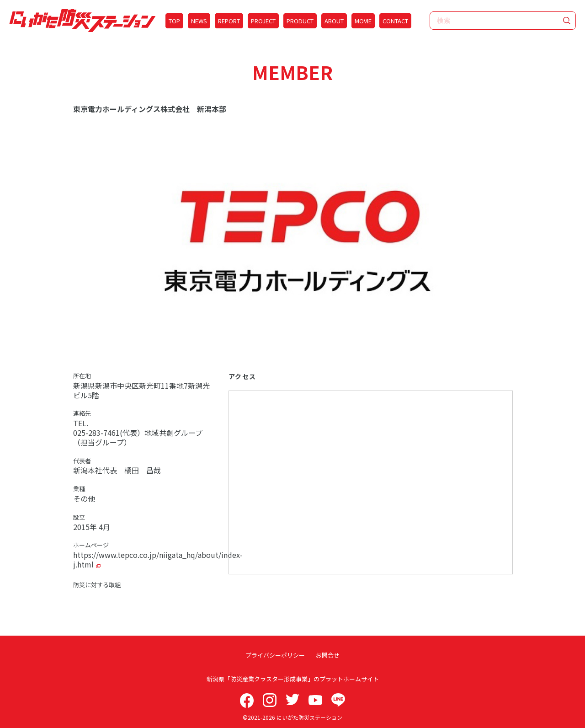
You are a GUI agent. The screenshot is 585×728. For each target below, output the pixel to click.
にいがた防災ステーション (309, 717)
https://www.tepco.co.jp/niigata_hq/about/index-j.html (158, 559)
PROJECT (263, 21)
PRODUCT (300, 21)
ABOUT (334, 21)
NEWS (199, 21)
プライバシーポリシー (276, 655)
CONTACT (395, 21)
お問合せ (327, 655)
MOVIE (363, 21)
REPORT (229, 21)
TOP (174, 21)
